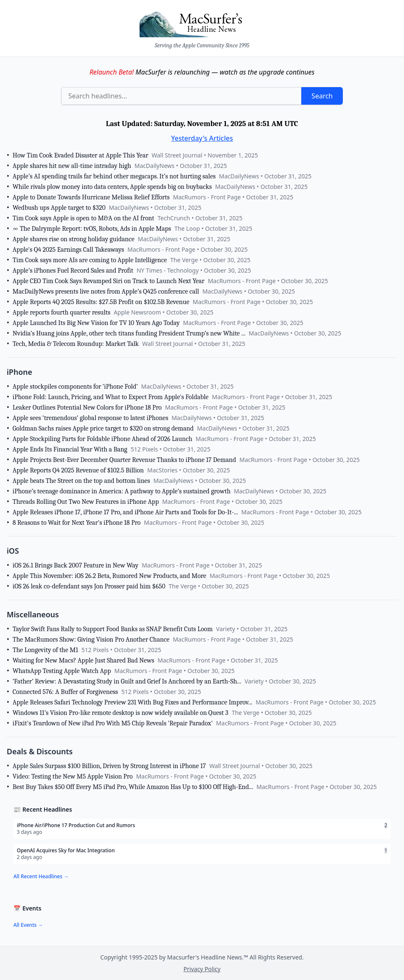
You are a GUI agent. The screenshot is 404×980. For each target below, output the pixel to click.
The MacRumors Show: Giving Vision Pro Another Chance (91, 640)
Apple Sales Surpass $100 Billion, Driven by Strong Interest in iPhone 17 (109, 766)
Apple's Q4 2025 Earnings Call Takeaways (68, 250)
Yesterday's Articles (202, 138)
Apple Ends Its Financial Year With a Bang (70, 449)
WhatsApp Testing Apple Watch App (62, 671)
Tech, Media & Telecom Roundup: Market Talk (76, 344)
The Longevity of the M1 (45, 650)
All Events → (28, 925)
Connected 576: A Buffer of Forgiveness (65, 692)
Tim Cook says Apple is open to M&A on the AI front (83, 218)
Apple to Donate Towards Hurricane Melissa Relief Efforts (91, 197)
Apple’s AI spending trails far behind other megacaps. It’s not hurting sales (114, 176)
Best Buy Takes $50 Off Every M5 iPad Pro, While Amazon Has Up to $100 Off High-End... (133, 787)
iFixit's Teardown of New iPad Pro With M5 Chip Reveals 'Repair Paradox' (113, 723)
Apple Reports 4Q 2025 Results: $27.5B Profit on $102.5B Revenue (101, 302)
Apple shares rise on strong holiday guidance (74, 239)
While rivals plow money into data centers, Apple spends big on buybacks (112, 187)
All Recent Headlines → (41, 876)
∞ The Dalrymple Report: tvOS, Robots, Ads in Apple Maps (92, 229)
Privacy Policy (202, 969)
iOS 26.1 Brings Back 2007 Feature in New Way (75, 565)
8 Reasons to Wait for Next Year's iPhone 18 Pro (76, 523)
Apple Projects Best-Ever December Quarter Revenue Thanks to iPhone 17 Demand (124, 460)
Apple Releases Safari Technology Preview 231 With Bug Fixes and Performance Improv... (132, 702)
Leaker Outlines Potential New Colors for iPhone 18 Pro (87, 407)
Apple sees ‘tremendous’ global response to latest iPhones (90, 418)
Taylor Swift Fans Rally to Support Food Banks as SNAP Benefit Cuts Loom (113, 629)
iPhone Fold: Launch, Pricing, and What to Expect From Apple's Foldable (111, 397)
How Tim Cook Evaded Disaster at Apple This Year (80, 155)
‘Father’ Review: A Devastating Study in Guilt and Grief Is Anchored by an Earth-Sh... (127, 681)
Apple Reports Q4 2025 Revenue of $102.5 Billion (78, 470)
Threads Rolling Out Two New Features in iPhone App (86, 502)
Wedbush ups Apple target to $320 (59, 208)
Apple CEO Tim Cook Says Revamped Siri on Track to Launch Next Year (109, 281)
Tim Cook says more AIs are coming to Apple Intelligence (90, 260)
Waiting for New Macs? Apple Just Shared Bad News (83, 660)
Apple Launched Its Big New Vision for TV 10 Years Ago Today (96, 323)
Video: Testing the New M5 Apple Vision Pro (73, 776)
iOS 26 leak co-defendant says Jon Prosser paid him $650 (89, 586)
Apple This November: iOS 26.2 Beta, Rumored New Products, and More (109, 576)
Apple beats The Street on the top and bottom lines (81, 481)
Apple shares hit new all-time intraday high (72, 166)
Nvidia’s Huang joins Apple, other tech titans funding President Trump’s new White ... (129, 333)
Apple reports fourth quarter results (61, 312)
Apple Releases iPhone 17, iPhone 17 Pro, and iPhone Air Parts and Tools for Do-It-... (125, 512)
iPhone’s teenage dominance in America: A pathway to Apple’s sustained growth (122, 491)
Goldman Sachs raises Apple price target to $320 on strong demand (103, 428)
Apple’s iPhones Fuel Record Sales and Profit (73, 271)
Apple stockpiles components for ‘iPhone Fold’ (75, 387)
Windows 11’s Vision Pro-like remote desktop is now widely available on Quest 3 (120, 713)
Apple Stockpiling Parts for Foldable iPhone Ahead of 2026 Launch (102, 439)
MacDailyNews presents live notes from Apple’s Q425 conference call (106, 291)
